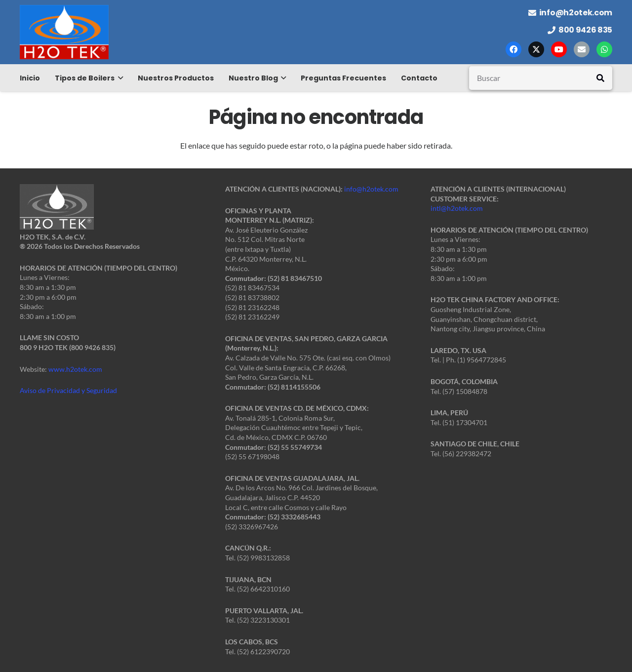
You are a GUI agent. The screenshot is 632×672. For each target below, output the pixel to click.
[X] (536, 49)
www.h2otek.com (75, 369)
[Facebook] (513, 49)
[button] (119, 78)
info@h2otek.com (371, 189)
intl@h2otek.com (457, 208)
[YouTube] (559, 49)
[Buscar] (541, 78)
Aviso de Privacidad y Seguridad (68, 390)
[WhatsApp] (604, 49)
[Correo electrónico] (582, 49)
